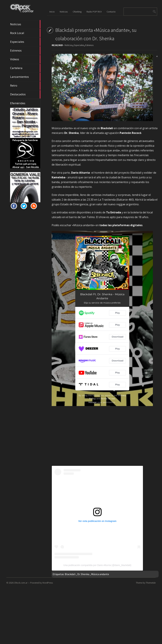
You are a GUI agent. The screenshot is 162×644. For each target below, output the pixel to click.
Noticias (25, 24)
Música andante (100, 574)
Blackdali (70, 574)
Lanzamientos (25, 77)
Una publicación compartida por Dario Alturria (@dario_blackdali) (97, 565)
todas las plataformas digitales (121, 225)
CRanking (77, 12)
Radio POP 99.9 (94, 12)
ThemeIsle (151, 583)
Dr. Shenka (83, 574)
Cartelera (25, 68)
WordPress (48, 583)
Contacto (111, 12)
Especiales (25, 42)
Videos (25, 59)
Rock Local (25, 33)
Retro (25, 86)
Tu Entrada (114, 212)
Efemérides (18, 103)
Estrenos (25, 51)
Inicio (52, 12)
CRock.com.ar (21, 583)
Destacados (25, 94)
